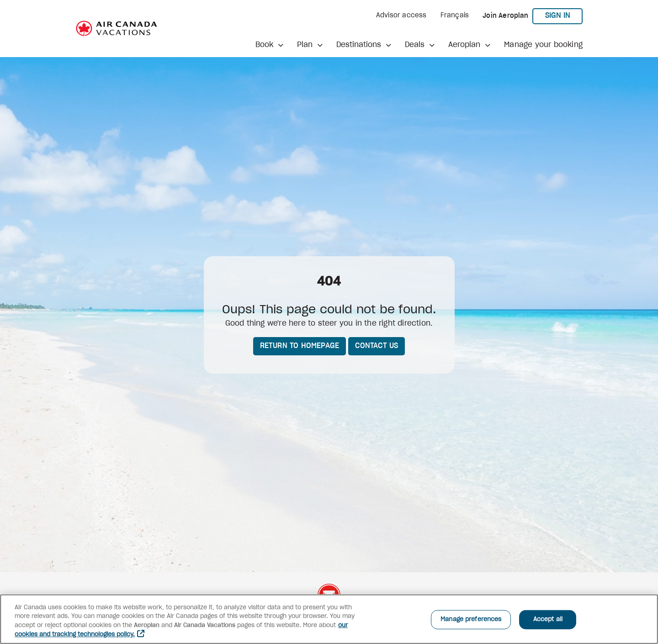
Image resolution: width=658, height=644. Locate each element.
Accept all (548, 620)
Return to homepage (300, 346)
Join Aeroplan (505, 16)
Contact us (377, 346)
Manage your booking (543, 45)
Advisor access (401, 16)
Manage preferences (471, 620)
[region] (329, 619)
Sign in (564, 15)
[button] (269, 45)
